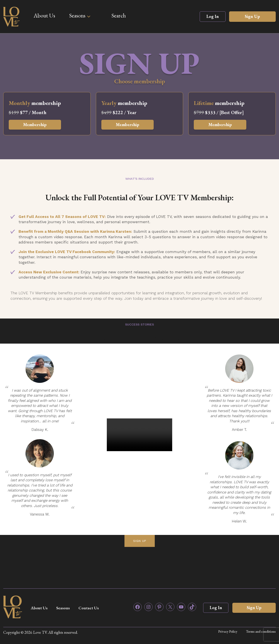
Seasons (77, 15)
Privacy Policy (228, 631)
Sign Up (252, 16)
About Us (44, 15)
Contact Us (92, 608)
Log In (213, 16)
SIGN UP (140, 541)
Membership (36, 125)
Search (119, 15)
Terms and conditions (261, 631)
